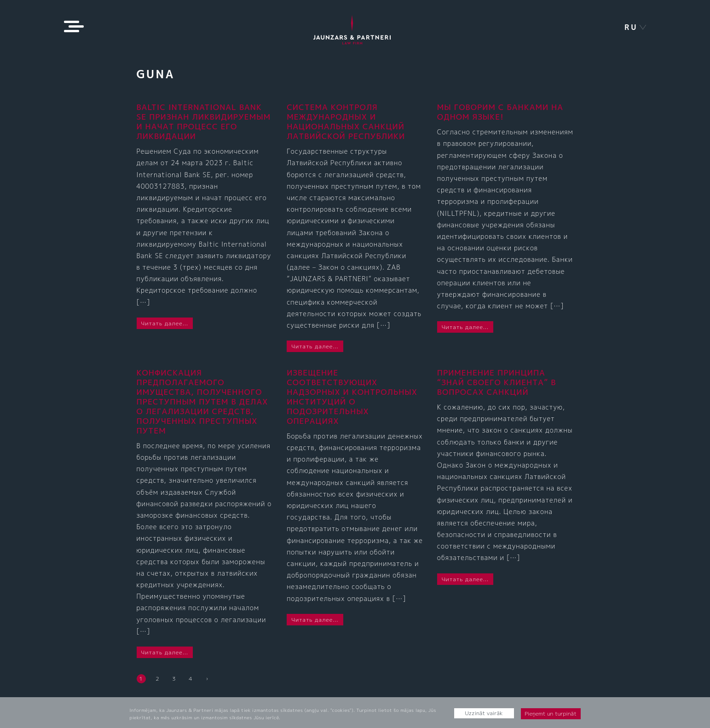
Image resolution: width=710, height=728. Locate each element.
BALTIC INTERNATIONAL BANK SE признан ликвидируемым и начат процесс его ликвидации (204, 121)
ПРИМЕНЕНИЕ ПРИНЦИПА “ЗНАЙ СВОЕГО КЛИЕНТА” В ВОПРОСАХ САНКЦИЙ (497, 382)
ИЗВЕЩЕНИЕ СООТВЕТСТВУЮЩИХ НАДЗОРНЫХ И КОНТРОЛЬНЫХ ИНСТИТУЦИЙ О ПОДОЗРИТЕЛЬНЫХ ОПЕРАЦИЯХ (352, 397)
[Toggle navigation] (72, 26)
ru (631, 27)
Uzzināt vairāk (484, 713)
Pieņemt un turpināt (551, 714)
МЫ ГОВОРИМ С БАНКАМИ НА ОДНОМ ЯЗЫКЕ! (500, 112)
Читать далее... (165, 323)
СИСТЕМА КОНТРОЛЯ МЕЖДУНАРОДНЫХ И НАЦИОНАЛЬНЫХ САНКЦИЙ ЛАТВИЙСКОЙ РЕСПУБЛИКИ (346, 121)
